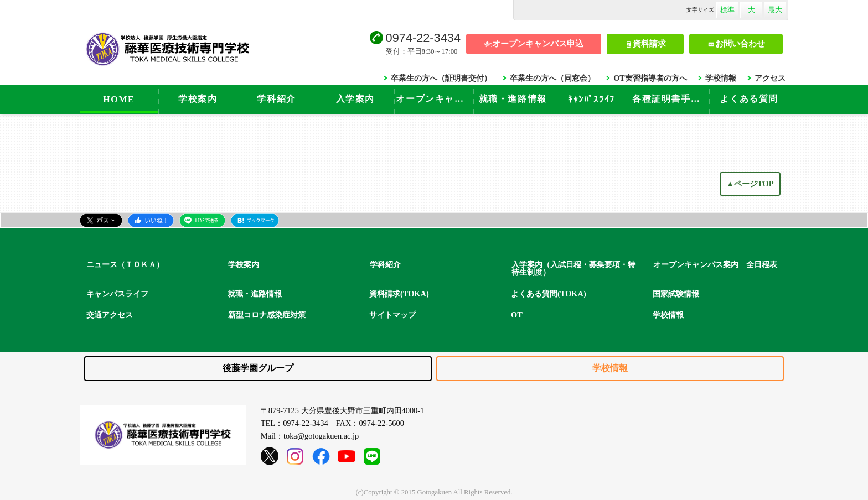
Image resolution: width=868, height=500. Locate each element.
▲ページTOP (750, 184)
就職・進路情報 (513, 99)
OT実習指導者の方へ (650, 78)
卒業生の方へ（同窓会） (552, 78)
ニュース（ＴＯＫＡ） (125, 264)
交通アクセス (110, 315)
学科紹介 (276, 99)
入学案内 (355, 99)
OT (517, 315)
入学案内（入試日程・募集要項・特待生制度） (573, 269)
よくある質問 (749, 99)
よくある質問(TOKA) (549, 294)
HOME (119, 99)
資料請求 (649, 43)
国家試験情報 (676, 294)
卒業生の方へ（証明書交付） (441, 78)
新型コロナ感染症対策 (267, 315)
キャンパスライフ (117, 294)
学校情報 (721, 78)
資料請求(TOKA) (399, 294)
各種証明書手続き (671, 99)
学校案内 (198, 99)
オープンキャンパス (434, 99)
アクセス (770, 78)
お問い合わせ (740, 43)
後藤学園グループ (258, 368)
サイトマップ (392, 315)
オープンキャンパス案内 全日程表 (715, 264)
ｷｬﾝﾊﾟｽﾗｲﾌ (591, 99)
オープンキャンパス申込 (538, 43)
